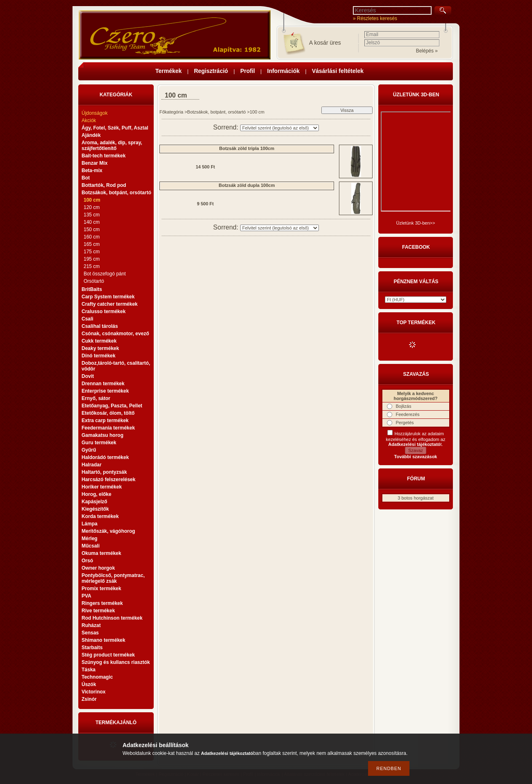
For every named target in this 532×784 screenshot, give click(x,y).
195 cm (92, 259)
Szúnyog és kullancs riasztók (116, 662)
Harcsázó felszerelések (108, 479)
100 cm (92, 200)
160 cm (92, 237)
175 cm (92, 252)
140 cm (92, 222)
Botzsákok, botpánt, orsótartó (217, 112)
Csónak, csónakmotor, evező (115, 334)
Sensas (90, 633)
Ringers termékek (102, 603)
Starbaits (92, 648)
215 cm (92, 266)
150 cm (92, 230)
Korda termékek (100, 516)
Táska (89, 670)
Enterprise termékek (105, 391)
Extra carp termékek (105, 420)
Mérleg (90, 539)
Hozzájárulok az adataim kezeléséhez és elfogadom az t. (416, 439)
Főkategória (171, 112)
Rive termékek (98, 611)
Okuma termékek (101, 553)
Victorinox (93, 692)
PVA (86, 596)
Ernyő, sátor (96, 398)
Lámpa (90, 524)
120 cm (92, 207)
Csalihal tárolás (100, 326)
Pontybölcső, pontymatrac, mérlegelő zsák (113, 578)
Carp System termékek (108, 297)
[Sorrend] (280, 128)
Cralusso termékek (103, 311)
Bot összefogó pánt (105, 274)
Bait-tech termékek (103, 156)
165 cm (92, 244)
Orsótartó (94, 281)
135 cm (92, 215)
